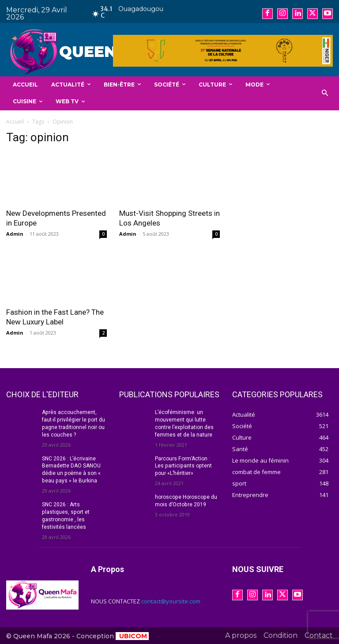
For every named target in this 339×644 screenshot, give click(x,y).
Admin (15, 234)
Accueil (15, 122)
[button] (325, 93)
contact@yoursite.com (171, 601)
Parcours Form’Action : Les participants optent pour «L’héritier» (183, 466)
